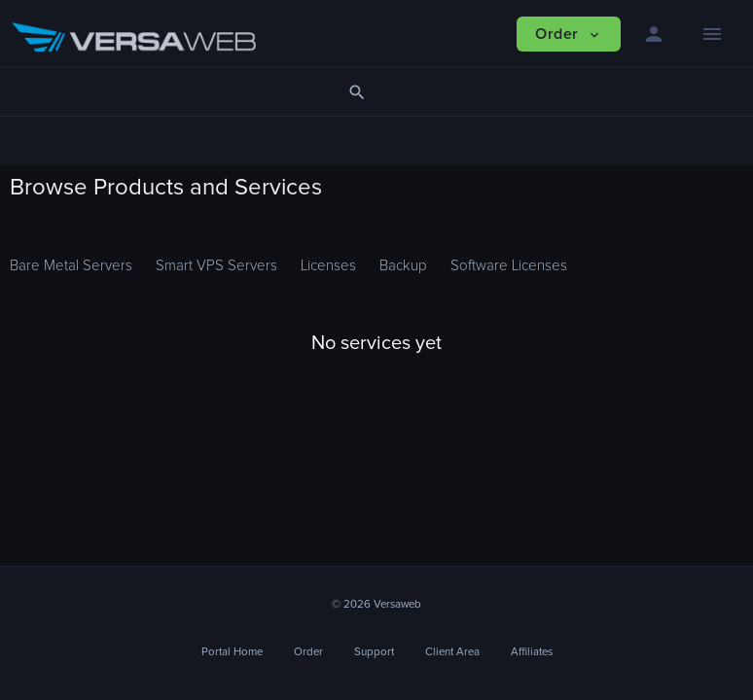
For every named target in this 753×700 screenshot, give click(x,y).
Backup (403, 266)
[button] (654, 34)
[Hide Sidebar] (712, 34)
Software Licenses (509, 266)
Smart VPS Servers (216, 266)
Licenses (328, 266)
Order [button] (568, 35)
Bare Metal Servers (71, 266)
